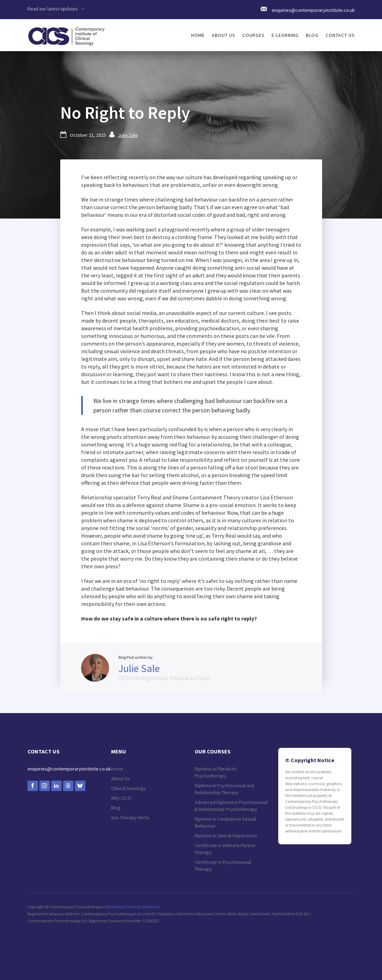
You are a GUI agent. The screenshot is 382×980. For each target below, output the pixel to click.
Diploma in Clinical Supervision (226, 836)
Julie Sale (128, 135)
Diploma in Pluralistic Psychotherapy (216, 772)
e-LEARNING (285, 35)
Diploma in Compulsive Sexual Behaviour (225, 822)
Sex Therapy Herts (130, 817)
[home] (66, 33)
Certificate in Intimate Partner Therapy (225, 849)
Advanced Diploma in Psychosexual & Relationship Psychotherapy (231, 806)
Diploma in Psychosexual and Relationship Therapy (224, 789)
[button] (224, 35)
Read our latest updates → (56, 9)
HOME (198, 35)
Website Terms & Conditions (135, 907)
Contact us (340, 35)
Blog (312, 35)
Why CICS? (122, 798)
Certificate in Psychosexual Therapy (223, 866)
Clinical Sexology (128, 788)
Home (117, 769)
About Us (120, 779)
